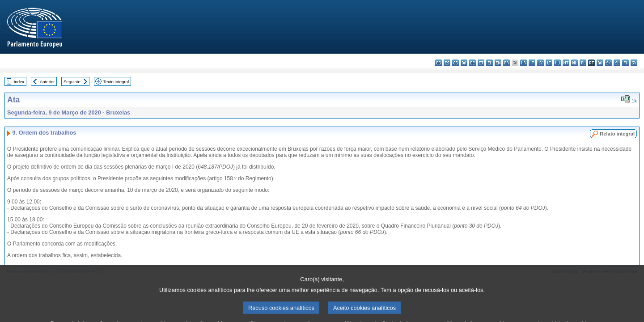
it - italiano (532, 63)
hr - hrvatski (523, 63)
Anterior (47, 82)
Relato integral (617, 134)
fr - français (506, 63)
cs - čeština (455, 63)
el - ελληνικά (489, 63)
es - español (447, 63)
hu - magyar (557, 63)
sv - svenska (634, 63)
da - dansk (464, 63)
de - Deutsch (472, 63)
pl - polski (583, 63)
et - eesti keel (481, 63)
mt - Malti (566, 63)
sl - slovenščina (617, 63)
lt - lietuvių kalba (549, 63)
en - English (498, 63)
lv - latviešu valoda (540, 63)
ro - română (600, 63)
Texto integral (116, 82)
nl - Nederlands (574, 63)
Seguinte (72, 82)
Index (19, 82)
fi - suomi (625, 63)
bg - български (439, 63)
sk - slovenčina (608, 63)
